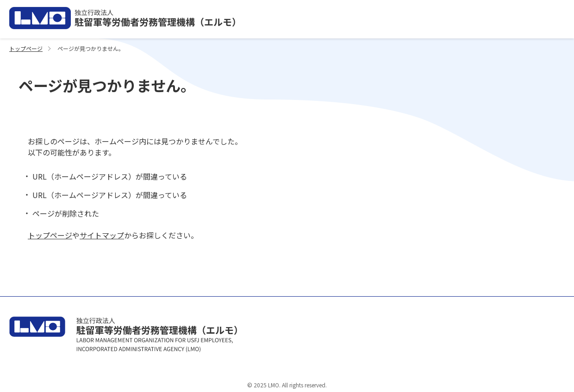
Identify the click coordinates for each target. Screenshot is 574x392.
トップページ (26, 48)
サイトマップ (102, 235)
